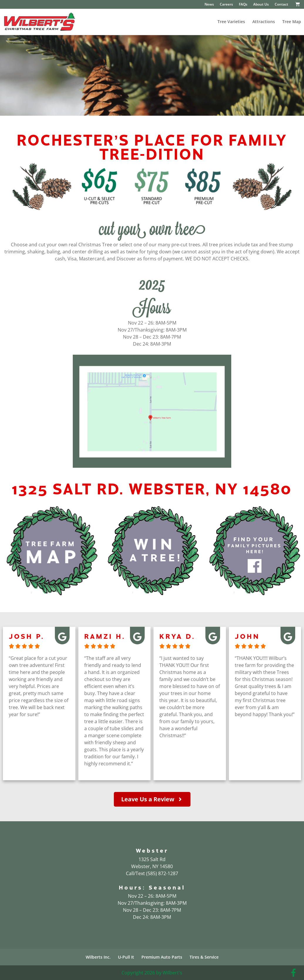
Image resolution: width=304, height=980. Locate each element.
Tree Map (292, 22)
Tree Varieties (231, 22)
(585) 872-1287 (162, 873)
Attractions (264, 22)
